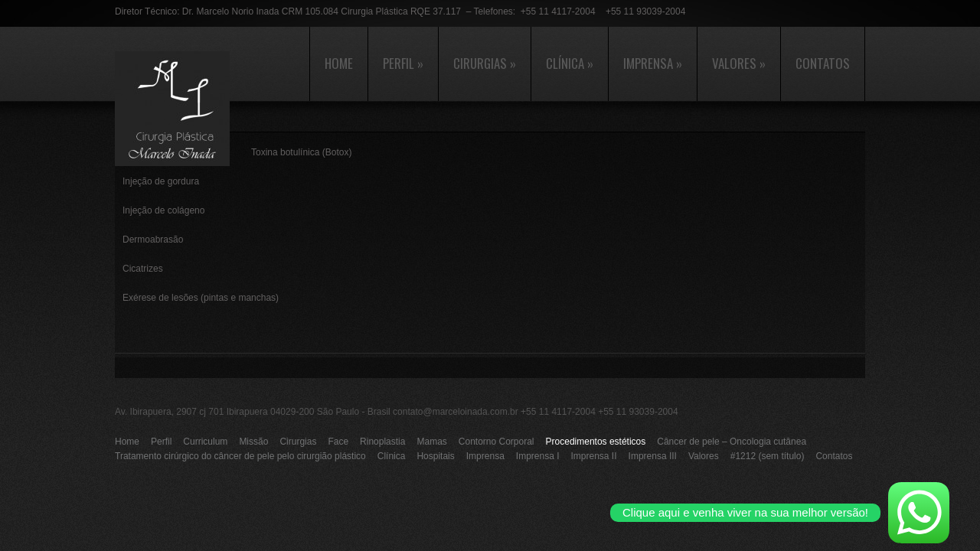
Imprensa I (538, 456)
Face (338, 442)
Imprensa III (653, 456)
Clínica (570, 63)
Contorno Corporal (497, 442)
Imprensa (653, 63)
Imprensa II (594, 456)
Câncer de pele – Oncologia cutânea (732, 442)
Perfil (403, 63)
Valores (739, 63)
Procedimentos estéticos (596, 442)
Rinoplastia (382, 442)
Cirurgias (485, 63)
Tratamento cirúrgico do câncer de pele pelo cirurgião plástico (240, 456)
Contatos (823, 63)
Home (339, 63)
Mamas (431, 442)
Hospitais (435, 456)
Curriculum (205, 442)
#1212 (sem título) (768, 456)
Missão (253, 442)
